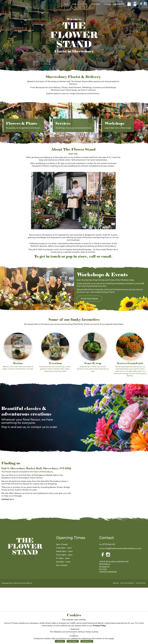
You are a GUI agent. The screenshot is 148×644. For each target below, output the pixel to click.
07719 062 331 (109, 544)
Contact (107, 538)
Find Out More (89, 299)
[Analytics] (74, 634)
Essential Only (87, 641)
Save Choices (73, 641)
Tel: (101, 544)
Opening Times (71, 538)
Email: (102, 548)
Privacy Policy (99, 626)
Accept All (60, 641)
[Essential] (70, 629)
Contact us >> (8, 499)
